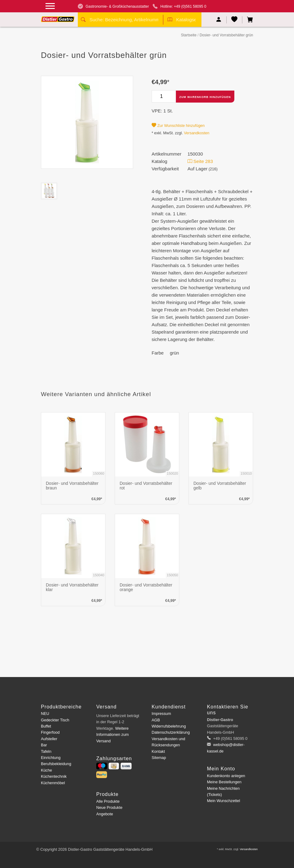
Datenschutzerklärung (171, 732)
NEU (45, 714)
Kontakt (158, 751)
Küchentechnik (54, 776)
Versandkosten (197, 133)
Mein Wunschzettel (223, 801)
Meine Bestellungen (224, 782)
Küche (46, 770)
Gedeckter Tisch (55, 720)
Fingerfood (50, 732)
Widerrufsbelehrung (169, 726)
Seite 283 (200, 161)
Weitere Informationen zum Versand (113, 735)
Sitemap (159, 758)
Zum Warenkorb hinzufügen (205, 97)
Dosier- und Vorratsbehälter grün (226, 35)
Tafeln (46, 751)
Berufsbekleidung (56, 764)
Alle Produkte (108, 801)
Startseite (189, 35)
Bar (44, 745)
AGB (156, 720)
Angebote (105, 814)
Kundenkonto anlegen (226, 776)
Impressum (161, 714)
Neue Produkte (109, 807)
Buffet (46, 726)
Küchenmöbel (53, 783)
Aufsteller (49, 739)
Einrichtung (51, 758)
